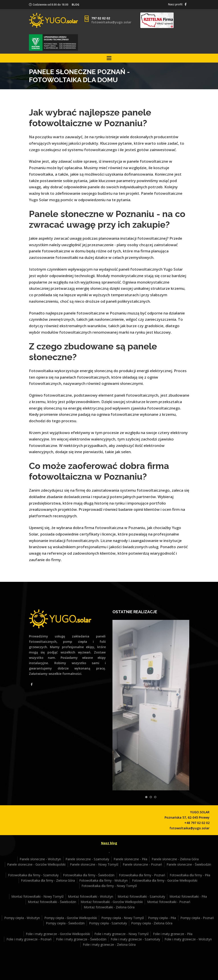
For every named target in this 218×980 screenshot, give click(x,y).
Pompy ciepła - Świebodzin (65, 923)
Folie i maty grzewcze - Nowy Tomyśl (121, 934)
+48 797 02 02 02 (197, 823)
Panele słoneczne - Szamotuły (87, 859)
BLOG (75, 5)
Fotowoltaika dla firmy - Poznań (142, 875)
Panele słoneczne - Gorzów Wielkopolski (36, 864)
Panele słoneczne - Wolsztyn (40, 859)
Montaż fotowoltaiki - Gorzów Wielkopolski (112, 902)
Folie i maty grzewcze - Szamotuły (135, 939)
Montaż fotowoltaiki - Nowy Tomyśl (37, 896)
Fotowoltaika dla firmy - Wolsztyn (103, 880)
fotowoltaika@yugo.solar (111, 22)
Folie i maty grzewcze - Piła (173, 934)
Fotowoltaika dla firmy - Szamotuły (33, 875)
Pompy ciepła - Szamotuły (108, 923)
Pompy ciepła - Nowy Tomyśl (123, 918)
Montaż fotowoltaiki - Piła (188, 896)
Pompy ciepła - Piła (162, 918)
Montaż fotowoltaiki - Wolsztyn (91, 896)
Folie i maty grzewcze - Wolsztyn (188, 939)
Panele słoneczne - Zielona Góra (175, 859)
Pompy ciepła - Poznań (197, 918)
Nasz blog (109, 843)
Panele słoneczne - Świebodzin (189, 864)
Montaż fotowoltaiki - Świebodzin (52, 902)
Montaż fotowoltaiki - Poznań (169, 902)
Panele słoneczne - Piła (130, 859)
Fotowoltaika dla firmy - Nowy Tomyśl (109, 886)
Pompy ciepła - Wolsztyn (22, 918)
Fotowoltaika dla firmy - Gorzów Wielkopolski (165, 880)
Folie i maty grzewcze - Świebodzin (81, 939)
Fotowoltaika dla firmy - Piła (190, 875)
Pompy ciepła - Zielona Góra (152, 923)
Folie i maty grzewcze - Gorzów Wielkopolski (58, 934)
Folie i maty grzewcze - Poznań (29, 939)
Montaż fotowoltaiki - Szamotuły (141, 896)
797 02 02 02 (101, 18)
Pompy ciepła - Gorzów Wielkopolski (71, 918)
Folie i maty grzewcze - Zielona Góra (109, 944)
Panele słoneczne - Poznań (142, 864)
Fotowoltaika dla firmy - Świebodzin (89, 875)
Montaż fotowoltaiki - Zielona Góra (109, 907)
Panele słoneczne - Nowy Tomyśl (94, 864)
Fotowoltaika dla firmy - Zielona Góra (48, 880)
